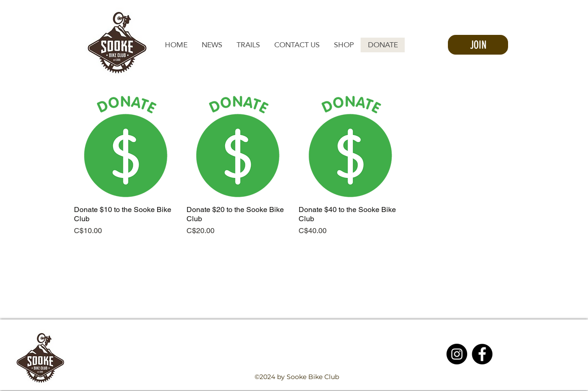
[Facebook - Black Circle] (482, 354)
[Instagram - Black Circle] (457, 354)
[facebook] (461, 385)
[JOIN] (478, 45)
